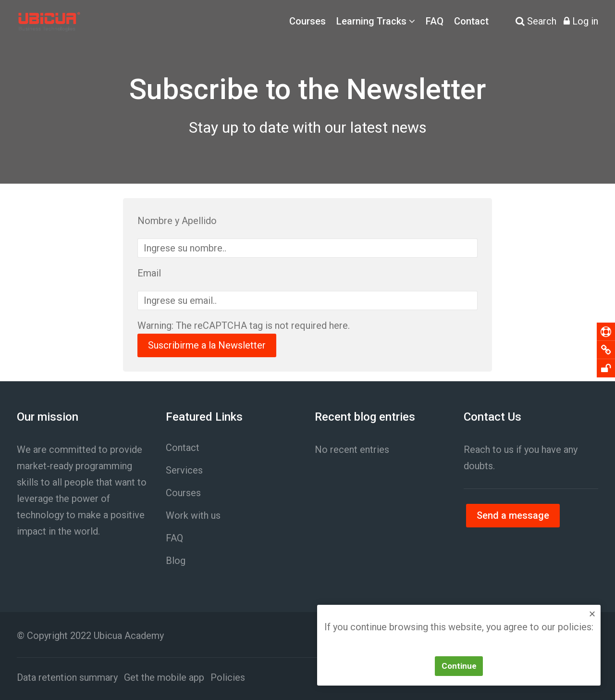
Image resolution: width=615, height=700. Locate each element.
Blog (176, 561)
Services (184, 470)
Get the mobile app (164, 677)
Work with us (193, 515)
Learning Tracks (371, 21)
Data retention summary (67, 677)
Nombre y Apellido (177, 221)
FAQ (435, 21)
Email (149, 273)
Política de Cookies (509, 644)
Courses (307, 21)
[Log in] (581, 21)
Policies (228, 677)
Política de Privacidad (413, 644)
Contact (471, 21)
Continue (459, 666)
